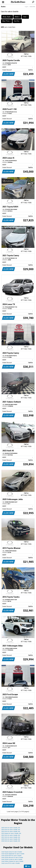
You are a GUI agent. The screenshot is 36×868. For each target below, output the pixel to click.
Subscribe (32, 7)
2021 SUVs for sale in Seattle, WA (11, 837)
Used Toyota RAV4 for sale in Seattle (11, 856)
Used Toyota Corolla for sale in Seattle (12, 859)
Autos (3, 7)
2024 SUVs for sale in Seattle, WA (11, 830)
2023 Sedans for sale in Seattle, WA (11, 833)
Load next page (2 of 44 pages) (18, 812)
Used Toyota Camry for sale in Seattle (12, 852)
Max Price (7, 21)
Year (25, 17)
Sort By (17, 21)
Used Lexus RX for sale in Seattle (11, 863)
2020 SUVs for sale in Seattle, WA (11, 839)
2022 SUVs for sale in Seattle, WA (11, 835)
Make (17, 17)
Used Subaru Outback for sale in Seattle (12, 861)
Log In (26, 7)
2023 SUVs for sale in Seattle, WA (11, 831)
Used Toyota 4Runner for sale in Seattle (12, 858)
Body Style (7, 17)
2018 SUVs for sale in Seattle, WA (11, 841)
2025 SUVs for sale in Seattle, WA (11, 828)
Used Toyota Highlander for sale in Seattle (13, 854)
